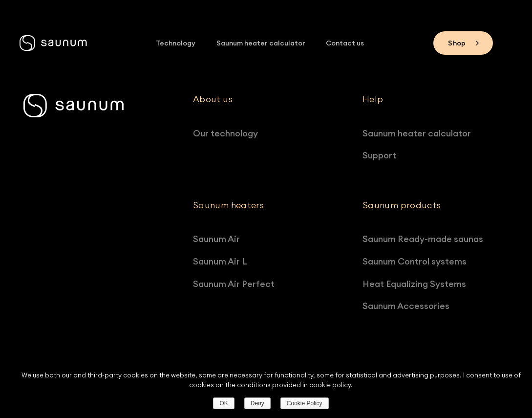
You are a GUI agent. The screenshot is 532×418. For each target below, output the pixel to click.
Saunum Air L (224, 261)
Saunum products (402, 205)
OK (223, 403)
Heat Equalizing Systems (418, 284)
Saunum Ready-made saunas (427, 239)
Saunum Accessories (410, 306)
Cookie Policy (305, 403)
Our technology (229, 133)
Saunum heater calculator (261, 43)
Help (373, 99)
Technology (176, 43)
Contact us (344, 43)
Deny (257, 403)
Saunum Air (220, 239)
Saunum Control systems (418, 261)
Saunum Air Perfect (238, 284)
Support (383, 155)
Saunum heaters (228, 205)
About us (213, 99)
